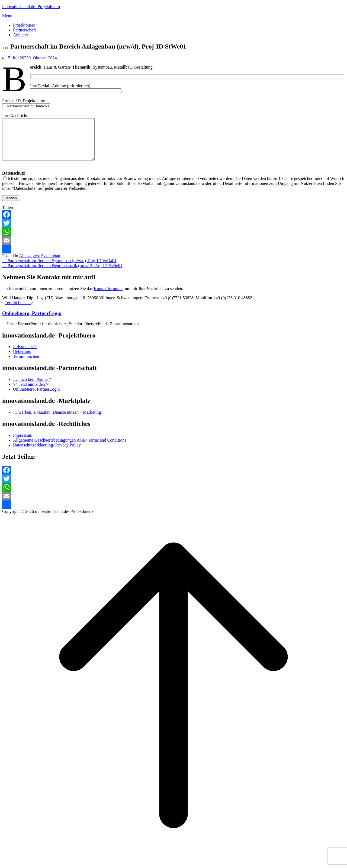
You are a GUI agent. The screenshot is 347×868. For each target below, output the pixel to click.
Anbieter (21, 35)
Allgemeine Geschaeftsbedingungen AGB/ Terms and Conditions (70, 448)
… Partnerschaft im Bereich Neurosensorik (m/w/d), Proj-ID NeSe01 (62, 274)
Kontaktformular (108, 297)
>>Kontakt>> (25, 355)
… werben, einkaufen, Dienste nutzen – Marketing (57, 420)
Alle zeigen (29, 264)
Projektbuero (24, 25)
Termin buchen (18, 311)
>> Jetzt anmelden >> (32, 392)
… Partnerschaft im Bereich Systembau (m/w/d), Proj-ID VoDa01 (59, 269)
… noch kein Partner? (32, 388)
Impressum (23, 443)
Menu (7, 16)
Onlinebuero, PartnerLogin (32, 321)
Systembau (51, 264)
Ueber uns (22, 360)
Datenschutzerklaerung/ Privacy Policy (47, 453)
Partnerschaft (24, 30)
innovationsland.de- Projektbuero (31, 7)
